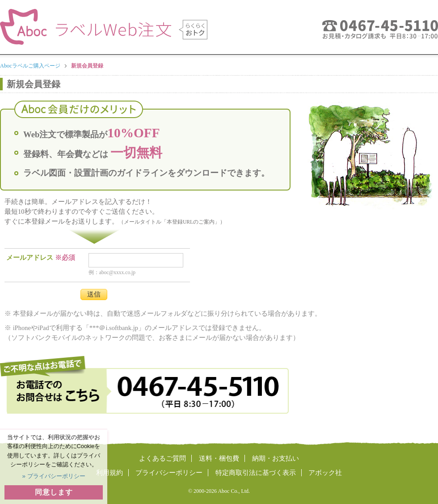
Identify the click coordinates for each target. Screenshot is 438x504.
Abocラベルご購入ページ (30, 66)
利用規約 (109, 473)
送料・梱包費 (219, 458)
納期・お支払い (276, 458)
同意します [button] (54, 492)
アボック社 (325, 473)
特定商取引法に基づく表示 (256, 473)
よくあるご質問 (162, 458)
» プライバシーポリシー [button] (53, 476)
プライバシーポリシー (169, 473)
